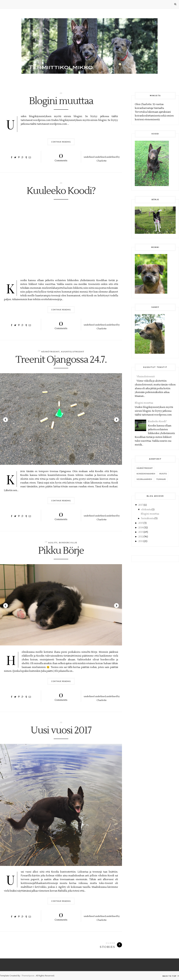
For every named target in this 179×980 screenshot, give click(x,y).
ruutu (163, 474)
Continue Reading (61, 142)
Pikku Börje (61, 551)
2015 (141, 523)
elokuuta (146, 510)
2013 (141, 532)
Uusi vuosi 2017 (61, 731)
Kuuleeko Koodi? (61, 191)
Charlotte (102, 161)
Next (116, 420)
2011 (141, 541)
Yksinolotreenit (146, 377)
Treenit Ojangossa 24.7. (61, 360)
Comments (61, 156)
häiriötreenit (50, 352)
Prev (6, 420)
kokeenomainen (146, 474)
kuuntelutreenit (73, 352)
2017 (141, 505)
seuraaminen (144, 479)
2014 (141, 528)
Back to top (171, 976)
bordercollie (68, 543)
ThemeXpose (28, 976)
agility (53, 543)
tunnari (161, 479)
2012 (141, 537)
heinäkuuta (148, 518)
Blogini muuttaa (61, 101)
